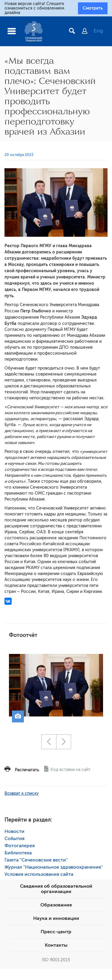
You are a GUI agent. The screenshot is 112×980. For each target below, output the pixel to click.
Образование (56, 905)
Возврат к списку (22, 793)
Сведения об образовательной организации (56, 889)
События (14, 839)
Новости (14, 831)
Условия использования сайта (39, 874)
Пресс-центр (56, 932)
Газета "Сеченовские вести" (36, 860)
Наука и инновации (56, 918)
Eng (98, 31)
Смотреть (93, 8)
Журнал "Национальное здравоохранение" (54, 867)
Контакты (56, 945)
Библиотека (18, 853)
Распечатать (27, 770)
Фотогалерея (20, 846)
